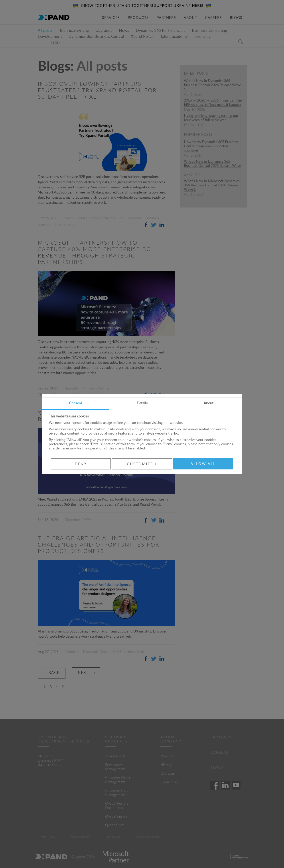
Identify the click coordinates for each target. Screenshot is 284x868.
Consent (76, 403)
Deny (80, 464)
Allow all (204, 464)
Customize (142, 464)
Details (142, 403)
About (209, 403)
